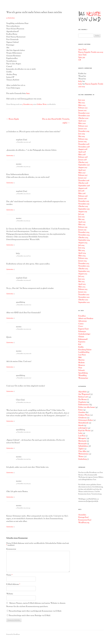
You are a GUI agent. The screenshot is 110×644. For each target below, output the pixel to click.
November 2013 (84, 266)
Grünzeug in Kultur (86, 420)
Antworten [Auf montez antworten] (10, 183)
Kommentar (11, 549)
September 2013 (84, 271)
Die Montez (83, 400)
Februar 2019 (83, 139)
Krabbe (81, 347)
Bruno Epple (13, 119)
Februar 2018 (83, 157)
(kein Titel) (82, 50)
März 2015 (82, 225)
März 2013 (82, 287)
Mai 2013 (81, 282)
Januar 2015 (82, 230)
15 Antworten (11, 18)
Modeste (81, 363)
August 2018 (83, 149)
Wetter (81, 457)
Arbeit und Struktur (86, 319)
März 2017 (82, 173)
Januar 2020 (82, 129)
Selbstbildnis (83, 446)
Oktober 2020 (83, 118)
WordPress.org (84, 523)
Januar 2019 (82, 142)
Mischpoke (82, 441)
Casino (81, 324)
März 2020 (82, 123)
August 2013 (83, 274)
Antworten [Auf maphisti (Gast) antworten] (10, 156)
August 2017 (83, 168)
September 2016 (84, 186)
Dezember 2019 (84, 131)
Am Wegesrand (84, 394)
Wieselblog (82, 376)
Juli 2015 (81, 214)
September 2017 (84, 165)
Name (9, 575)
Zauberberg (82, 459)
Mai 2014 (81, 251)
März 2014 (82, 256)
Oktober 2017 (83, 162)
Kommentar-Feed (85, 520)
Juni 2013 (81, 279)
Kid (80, 344)
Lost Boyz (82, 436)
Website (10, 594)
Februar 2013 (83, 289)
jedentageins (83, 428)
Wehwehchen (83, 454)
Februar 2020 (83, 126)
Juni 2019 (82, 134)
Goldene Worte (42, 104)
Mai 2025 (81, 103)
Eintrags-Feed (83, 517)
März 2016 (82, 193)
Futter (81, 410)
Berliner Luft (83, 397)
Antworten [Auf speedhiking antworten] (10, 318)
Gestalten (82, 412)
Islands (81, 425)
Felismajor (82, 332)
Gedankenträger (84, 334)
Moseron (82, 365)
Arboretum (82, 321)
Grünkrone (82, 418)
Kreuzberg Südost (85, 350)
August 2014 (83, 243)
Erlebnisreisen (84, 405)
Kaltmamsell (83, 339)
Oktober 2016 (83, 183)
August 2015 (83, 212)
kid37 (18, 254)
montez (19, 164)
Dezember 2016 (84, 181)
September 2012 (84, 302)
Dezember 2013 (84, 264)
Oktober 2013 (83, 269)
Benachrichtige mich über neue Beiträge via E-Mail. (30, 616)
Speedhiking (83, 373)
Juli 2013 (81, 276)
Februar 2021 (83, 108)
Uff (80, 60)
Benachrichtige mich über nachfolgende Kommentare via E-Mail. (35, 611)
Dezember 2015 (84, 201)
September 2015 (84, 209)
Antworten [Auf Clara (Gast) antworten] (10, 421)
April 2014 (82, 253)
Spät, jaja (82, 57)
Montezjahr (82, 444)
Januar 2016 (82, 199)
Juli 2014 (81, 245)
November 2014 (84, 235)
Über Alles (82, 451)
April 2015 (82, 222)
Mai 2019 (81, 136)
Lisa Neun (82, 355)
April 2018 (82, 152)
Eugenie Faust (83, 329)
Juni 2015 (81, 217)
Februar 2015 (83, 227)
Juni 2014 (82, 248)
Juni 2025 (82, 100)
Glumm (81, 337)
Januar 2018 (82, 160)
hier (28, 93)
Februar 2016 (83, 196)
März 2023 (82, 105)
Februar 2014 (83, 258)
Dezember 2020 (84, 113)
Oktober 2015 (83, 206)
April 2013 (82, 284)
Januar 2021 (82, 111)
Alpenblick (82, 392)
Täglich (81, 449)
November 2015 (84, 204)
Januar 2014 (82, 261)
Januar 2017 (82, 178)
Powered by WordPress (13, 634)
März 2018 (82, 155)
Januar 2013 (82, 292)
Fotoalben (82, 316)
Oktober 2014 (83, 238)
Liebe (80, 433)
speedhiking (21, 302)
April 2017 (82, 170)
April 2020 (82, 121)
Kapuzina (82, 342)
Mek (80, 357)
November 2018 (84, 147)
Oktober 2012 (83, 300)
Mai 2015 (81, 219)
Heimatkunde (83, 423)
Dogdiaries (82, 402)
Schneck (81, 370)
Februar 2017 (83, 175)
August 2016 (83, 188)
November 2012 (84, 297)
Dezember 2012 (84, 295)
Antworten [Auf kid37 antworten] (10, 269)
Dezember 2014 (84, 232)
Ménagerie (82, 438)
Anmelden (82, 515)
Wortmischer (83, 378)
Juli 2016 (81, 191)
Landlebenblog (84, 352)
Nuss (80, 368)
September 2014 (84, 240)
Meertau (81, 360)
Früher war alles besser (87, 407)
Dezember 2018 (84, 144)
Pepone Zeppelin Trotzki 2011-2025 (91, 52)
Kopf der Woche (84, 431)
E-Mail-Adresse (13, 584)
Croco (81, 326)
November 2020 (84, 116)
